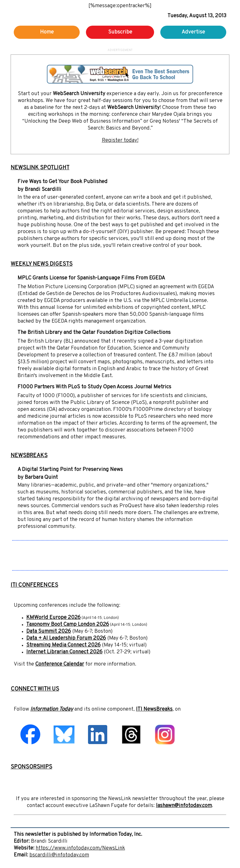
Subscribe (120, 32)
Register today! (120, 140)
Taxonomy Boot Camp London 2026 (68, 625)
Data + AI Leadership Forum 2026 (66, 638)
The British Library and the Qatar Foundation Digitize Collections (94, 333)
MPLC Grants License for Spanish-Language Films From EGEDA (91, 278)
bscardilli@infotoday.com (59, 855)
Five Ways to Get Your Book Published (62, 182)
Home (47, 32)
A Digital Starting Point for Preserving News (70, 470)
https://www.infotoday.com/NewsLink (80, 848)
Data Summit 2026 (49, 631)
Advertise (193, 32)
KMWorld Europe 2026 (53, 618)
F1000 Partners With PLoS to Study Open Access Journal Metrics (94, 387)
